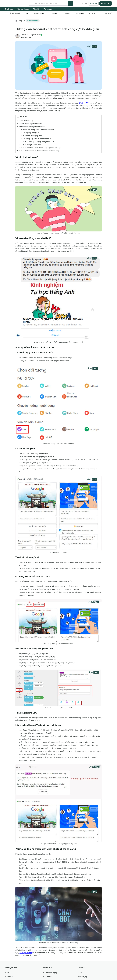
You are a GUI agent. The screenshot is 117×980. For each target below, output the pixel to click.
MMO (67, 13)
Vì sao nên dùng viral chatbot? (31, 124)
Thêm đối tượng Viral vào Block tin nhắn (39, 130)
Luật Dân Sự (47, 977)
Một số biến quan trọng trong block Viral (39, 142)
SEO (7, 973)
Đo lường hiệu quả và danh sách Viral (37, 139)
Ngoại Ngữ (93, 13)
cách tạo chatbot (26, 953)
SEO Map (9, 977)
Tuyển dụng (82, 977)
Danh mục (9, 9)
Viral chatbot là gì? (27, 121)
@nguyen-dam (26, 37)
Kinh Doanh (79, 13)
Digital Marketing (40, 13)
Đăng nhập (106, 3)
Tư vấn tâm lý (107, 13)
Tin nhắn (37, 9)
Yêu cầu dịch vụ (23, 9)
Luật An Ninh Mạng (49, 973)
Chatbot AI (83, 103)
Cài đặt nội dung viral (31, 133)
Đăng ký (93, 3)
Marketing (56, 13)
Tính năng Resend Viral (32, 145)
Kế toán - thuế (14, 13)
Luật (27, 13)
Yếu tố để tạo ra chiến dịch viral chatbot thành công (39, 151)
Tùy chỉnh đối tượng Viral (33, 136)
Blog (20, 21)
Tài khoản (48, 9)
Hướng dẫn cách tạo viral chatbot (32, 127)
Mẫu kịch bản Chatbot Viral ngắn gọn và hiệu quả (42, 148)
